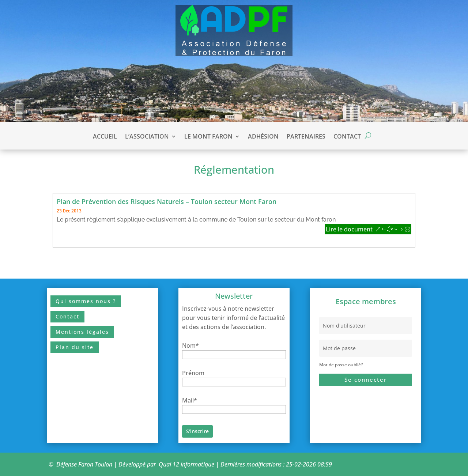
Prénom (193, 373)
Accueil (105, 137)
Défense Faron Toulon (84, 464)
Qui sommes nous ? (86, 301)
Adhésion (263, 137)
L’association (147, 137)
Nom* (190, 345)
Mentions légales (82, 332)
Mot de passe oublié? (341, 365)
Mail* (190, 400)
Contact (347, 137)
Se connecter (366, 379)
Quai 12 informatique (186, 464)
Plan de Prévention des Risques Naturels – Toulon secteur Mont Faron (167, 201)
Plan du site (75, 347)
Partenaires (306, 137)
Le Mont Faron (208, 137)
